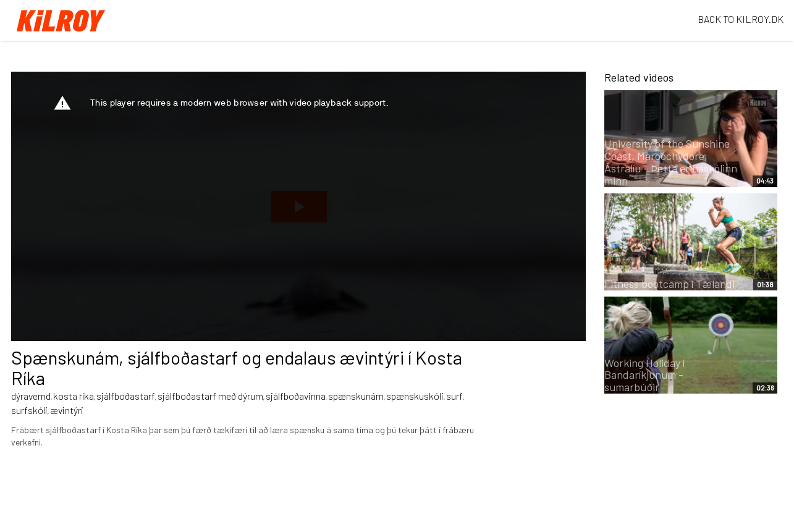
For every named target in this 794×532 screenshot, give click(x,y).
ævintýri (67, 410)
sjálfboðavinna (296, 396)
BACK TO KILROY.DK (741, 19)
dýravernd (31, 396)
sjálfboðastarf (126, 396)
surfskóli (29, 410)
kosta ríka (74, 396)
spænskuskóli (415, 396)
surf (454, 396)
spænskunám (356, 396)
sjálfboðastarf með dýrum (210, 396)
